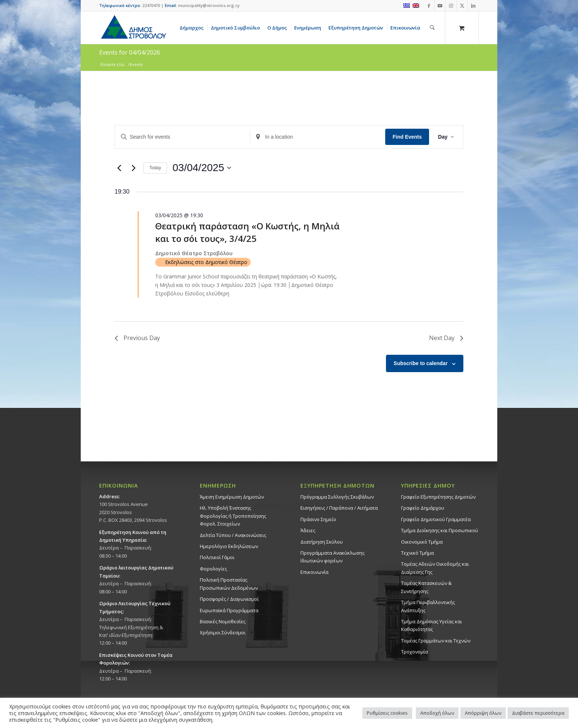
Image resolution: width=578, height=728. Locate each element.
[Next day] (133, 168)
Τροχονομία (415, 652)
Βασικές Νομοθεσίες (223, 621)
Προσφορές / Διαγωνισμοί (229, 599)
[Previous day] (119, 168)
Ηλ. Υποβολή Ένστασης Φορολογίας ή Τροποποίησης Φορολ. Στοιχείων (233, 516)
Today (155, 168)
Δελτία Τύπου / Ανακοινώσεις (233, 535)
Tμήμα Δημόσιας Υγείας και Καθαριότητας (431, 625)
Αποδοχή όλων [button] (437, 713)
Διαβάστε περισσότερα (538, 713)
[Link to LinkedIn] (473, 6)
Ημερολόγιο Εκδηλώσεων (229, 546)
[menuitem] (193, 28)
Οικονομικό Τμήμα (422, 542)
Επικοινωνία (314, 572)
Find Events (407, 137)
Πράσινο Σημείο (318, 519)
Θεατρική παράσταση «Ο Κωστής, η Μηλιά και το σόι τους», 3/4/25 (247, 232)
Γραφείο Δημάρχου (423, 508)
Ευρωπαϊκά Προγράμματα (229, 610)
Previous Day (137, 338)
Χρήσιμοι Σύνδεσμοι (223, 632)
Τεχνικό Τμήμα (417, 553)
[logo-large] (133, 28)
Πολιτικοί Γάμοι (217, 557)
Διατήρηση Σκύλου (322, 542)
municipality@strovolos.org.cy (209, 5)
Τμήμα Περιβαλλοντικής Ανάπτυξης (428, 606)
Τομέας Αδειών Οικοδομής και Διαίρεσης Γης (435, 568)
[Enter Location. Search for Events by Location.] (318, 137)
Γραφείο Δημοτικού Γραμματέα (436, 519)
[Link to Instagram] (451, 6)
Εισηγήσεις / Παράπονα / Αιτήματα (339, 508)
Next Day (446, 338)
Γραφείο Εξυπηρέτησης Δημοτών (438, 497)
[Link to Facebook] (429, 6)
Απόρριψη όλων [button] (483, 713)
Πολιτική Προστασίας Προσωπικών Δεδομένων (229, 584)
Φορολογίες (213, 569)
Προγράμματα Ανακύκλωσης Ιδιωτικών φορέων (332, 557)
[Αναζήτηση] (432, 28)
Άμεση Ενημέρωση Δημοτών (232, 497)
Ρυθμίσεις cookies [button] (387, 713)
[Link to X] (462, 6)
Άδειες (308, 530)
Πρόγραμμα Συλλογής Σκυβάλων (337, 497)
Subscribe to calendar (421, 363)
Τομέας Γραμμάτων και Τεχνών (436, 641)
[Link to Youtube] (440, 6)
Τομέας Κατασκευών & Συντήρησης (426, 587)
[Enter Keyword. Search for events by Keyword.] (182, 137)
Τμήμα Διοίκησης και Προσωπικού (440, 530)
